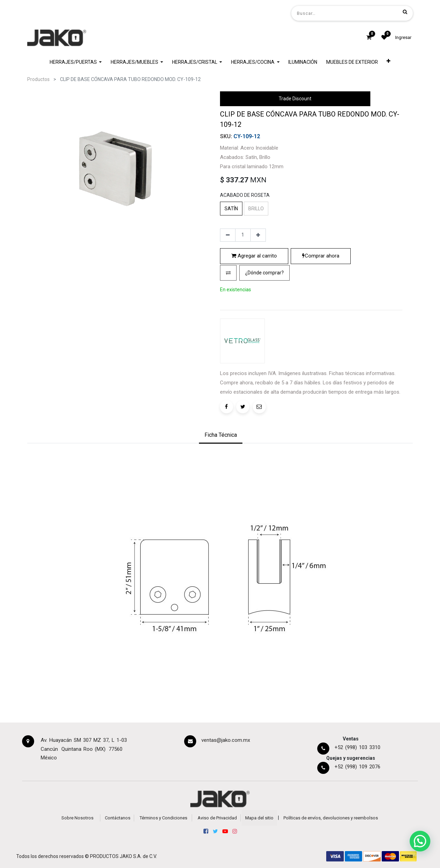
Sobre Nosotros (77, 818)
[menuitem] (303, 62)
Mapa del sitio (259, 818)
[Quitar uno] (228, 235)
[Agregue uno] (258, 235)
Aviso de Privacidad (217, 818)
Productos (38, 79)
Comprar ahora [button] (321, 256)
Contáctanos (118, 818)
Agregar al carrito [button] (254, 256)
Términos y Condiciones (163, 818)
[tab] (221, 436)
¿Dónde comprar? (264, 273)
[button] (389, 62)
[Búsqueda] (405, 12)
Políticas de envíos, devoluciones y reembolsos (331, 818)
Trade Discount (295, 99)
